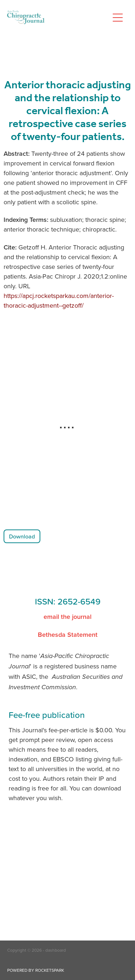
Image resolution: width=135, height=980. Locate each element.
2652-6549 (79, 601)
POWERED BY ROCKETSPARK (36, 970)
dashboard (56, 950)
